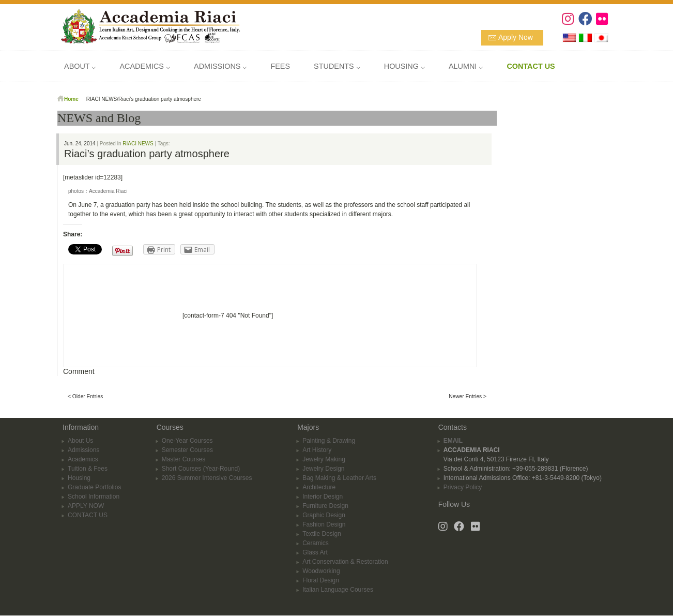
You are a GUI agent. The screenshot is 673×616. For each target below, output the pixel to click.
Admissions (83, 450)
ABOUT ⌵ (80, 66)
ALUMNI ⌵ (466, 66)
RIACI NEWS (138, 144)
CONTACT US (88, 515)
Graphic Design (324, 515)
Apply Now (516, 37)
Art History (317, 450)
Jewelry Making (324, 459)
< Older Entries (85, 396)
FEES (280, 66)
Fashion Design (324, 524)
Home (71, 99)
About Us (80, 441)
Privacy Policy (463, 487)
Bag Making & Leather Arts (339, 478)
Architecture (319, 487)
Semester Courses (187, 450)
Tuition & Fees (88, 469)
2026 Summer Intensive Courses (207, 478)
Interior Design (323, 497)
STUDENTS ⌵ (337, 66)
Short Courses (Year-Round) (201, 469)
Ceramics (316, 543)
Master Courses (184, 459)
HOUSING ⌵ (404, 66)
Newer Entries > (468, 396)
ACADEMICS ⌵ (145, 66)
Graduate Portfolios (94, 487)
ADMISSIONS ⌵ (220, 66)
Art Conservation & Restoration (345, 562)
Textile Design (322, 534)
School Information (94, 497)
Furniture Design (325, 506)
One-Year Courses (187, 441)
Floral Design (321, 580)
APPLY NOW (86, 506)
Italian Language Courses (338, 590)
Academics (83, 459)
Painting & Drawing (329, 441)
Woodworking (321, 571)
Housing (79, 478)
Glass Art (315, 552)
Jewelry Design (323, 469)
